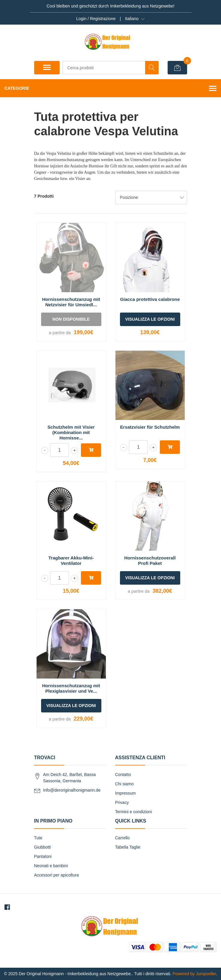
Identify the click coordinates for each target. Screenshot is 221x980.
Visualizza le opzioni (150, 319)
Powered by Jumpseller (194, 974)
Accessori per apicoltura (57, 875)
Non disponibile (71, 319)
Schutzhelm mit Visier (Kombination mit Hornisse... (71, 432)
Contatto (123, 775)
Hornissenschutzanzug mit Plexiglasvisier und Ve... (71, 688)
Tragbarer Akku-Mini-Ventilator (71, 560)
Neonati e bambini (51, 866)
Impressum (125, 793)
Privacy (122, 802)
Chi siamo (124, 784)
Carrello (122, 838)
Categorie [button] (111, 89)
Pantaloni (43, 856)
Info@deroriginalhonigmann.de (72, 790)
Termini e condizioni (134, 812)
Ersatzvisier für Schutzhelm (150, 427)
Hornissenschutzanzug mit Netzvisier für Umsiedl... (71, 302)
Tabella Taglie (128, 847)
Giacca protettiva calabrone (150, 299)
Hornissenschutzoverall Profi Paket (150, 560)
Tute (38, 838)
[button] (135, 19)
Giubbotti (43, 847)
